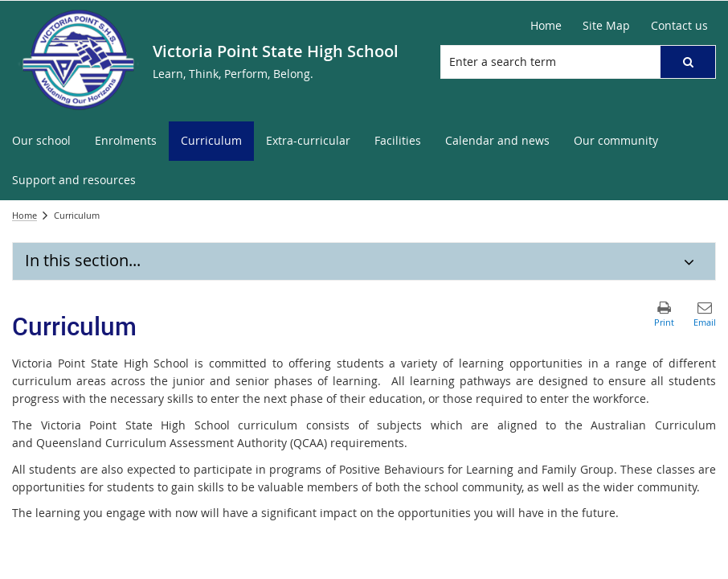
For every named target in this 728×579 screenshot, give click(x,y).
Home (546, 25)
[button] (688, 62)
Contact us (679, 25)
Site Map (606, 25)
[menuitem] (41, 141)
